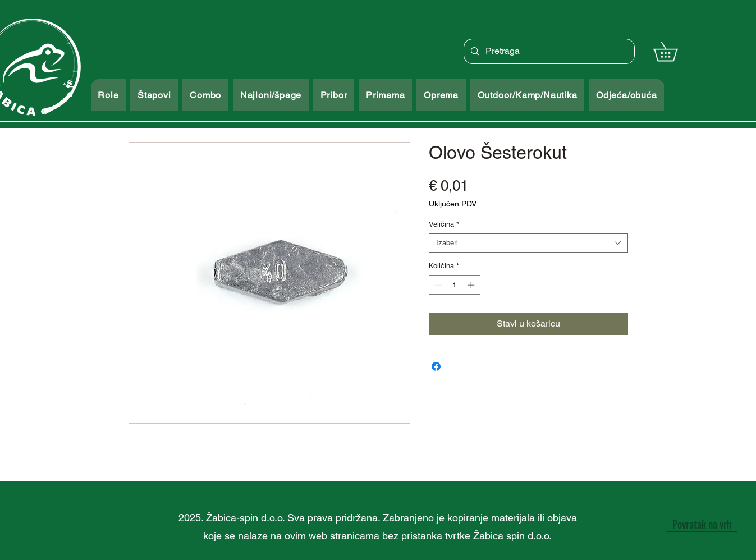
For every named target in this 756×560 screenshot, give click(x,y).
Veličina (444, 224)
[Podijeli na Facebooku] (436, 366)
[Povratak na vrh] (702, 524)
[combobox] (528, 243)
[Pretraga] (548, 51)
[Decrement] (437, 285)
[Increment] (472, 285)
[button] (675, 51)
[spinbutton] (454, 285)
